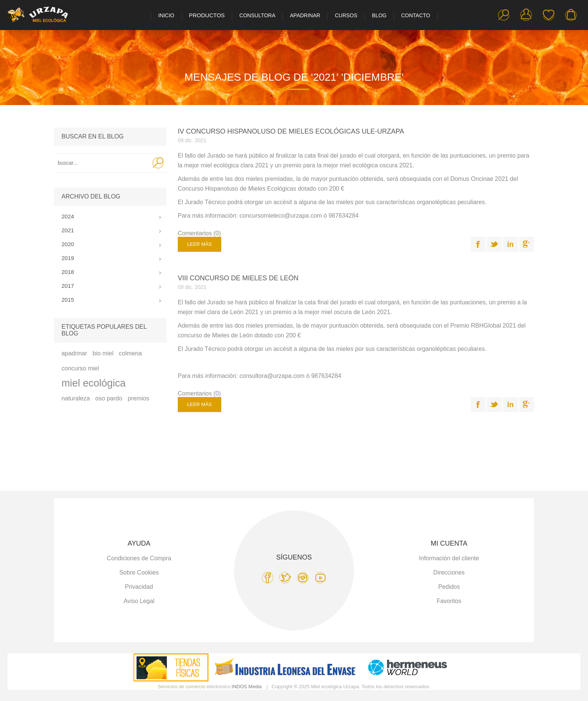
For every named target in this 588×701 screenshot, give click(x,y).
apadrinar (74, 353)
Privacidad (139, 587)
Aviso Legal (139, 601)
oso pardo (109, 398)
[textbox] (102, 163)
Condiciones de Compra (139, 558)
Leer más (199, 244)
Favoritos (549, 15)
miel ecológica (94, 383)
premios (139, 398)
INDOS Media (247, 687)
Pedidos (449, 587)
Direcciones (449, 572)
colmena (130, 353)
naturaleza (76, 398)
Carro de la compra (571, 15)
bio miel (103, 353)
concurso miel (80, 368)
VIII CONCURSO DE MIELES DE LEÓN (238, 278)
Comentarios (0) (199, 233)
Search (158, 163)
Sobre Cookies (139, 572)
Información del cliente (449, 558)
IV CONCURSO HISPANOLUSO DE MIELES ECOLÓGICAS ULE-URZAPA (291, 131)
